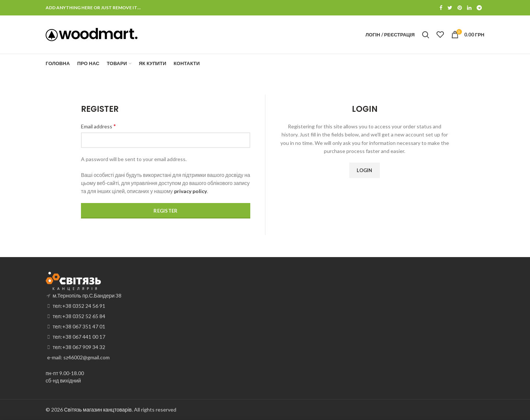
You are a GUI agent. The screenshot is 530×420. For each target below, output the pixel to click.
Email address (98, 126)
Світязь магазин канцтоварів (98, 410)
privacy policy (190, 191)
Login (365, 170)
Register (165, 211)
